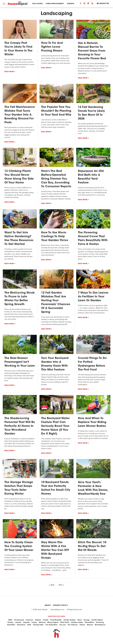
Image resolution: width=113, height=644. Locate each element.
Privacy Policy (60, 605)
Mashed (42, 622)
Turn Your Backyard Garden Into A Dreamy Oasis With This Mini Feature (55, 364)
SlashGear (21, 625)
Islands (18, 622)
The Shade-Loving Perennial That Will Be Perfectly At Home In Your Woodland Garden (20, 426)
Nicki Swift (65, 622)
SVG (29, 625)
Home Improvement (55, 4)
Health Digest (97, 620)
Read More (9, 72)
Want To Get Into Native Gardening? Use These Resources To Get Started (19, 238)
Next (61, 585)
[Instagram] (84, 4)
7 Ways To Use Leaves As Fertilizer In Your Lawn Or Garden (93, 297)
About (48, 605)
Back (53, 585)
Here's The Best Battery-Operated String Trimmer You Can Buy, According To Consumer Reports (56, 179)
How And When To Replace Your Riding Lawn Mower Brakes (92, 422)
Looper (34, 622)
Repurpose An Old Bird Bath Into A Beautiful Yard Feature (91, 177)
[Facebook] (80, 4)
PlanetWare (89, 622)
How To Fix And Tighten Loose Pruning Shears (52, 47)
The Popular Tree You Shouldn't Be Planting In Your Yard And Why (56, 111)
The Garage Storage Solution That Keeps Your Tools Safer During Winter (19, 488)
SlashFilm (11, 625)
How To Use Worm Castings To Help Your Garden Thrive (55, 237)
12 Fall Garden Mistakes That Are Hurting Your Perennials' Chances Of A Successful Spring (56, 302)
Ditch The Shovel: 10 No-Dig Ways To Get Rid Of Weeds (92, 546)
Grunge (87, 620)
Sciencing (100, 622)
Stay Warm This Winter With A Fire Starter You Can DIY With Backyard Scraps (55, 550)
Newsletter (103, 3)
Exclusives (38, 4)
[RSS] (92, 4)
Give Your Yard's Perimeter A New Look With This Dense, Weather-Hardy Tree (93, 488)
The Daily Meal (51, 625)
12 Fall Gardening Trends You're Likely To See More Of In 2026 (91, 113)
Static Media (42, 610)
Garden (70, 4)
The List (62, 625)
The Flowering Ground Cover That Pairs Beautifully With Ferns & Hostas (93, 238)
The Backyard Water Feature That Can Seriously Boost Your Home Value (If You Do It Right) (55, 426)
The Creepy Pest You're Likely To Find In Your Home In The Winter (18, 49)
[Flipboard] (88, 4)
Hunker (10, 622)
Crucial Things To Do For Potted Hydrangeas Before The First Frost (92, 364)
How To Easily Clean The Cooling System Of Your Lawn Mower (19, 546)
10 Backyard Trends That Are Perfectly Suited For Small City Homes (56, 488)
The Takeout (73, 625)
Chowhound (19, 620)
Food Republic (56, 620)
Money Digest (53, 622)
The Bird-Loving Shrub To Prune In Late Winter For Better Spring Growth (19, 299)
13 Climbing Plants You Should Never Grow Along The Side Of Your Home (19, 177)
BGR (10, 620)
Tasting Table (38, 625)
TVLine (82, 625)
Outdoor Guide (77, 622)
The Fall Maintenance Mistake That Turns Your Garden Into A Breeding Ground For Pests (20, 115)
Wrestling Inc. (100, 625)
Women (90, 625)
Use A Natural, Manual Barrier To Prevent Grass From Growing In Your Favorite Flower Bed (92, 51)
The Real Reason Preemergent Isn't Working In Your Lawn (20, 362)
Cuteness (30, 620)
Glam (80, 620)
